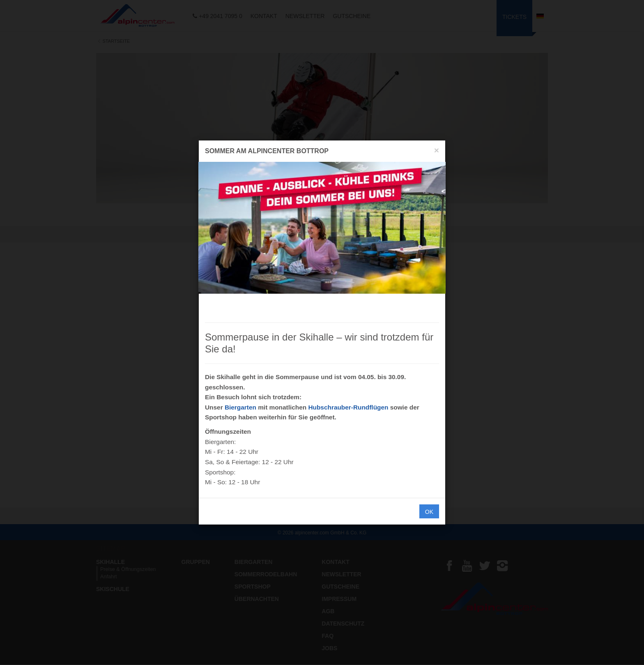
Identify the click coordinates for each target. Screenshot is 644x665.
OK (429, 512)
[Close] (437, 150)
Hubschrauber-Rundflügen (348, 407)
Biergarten (240, 407)
